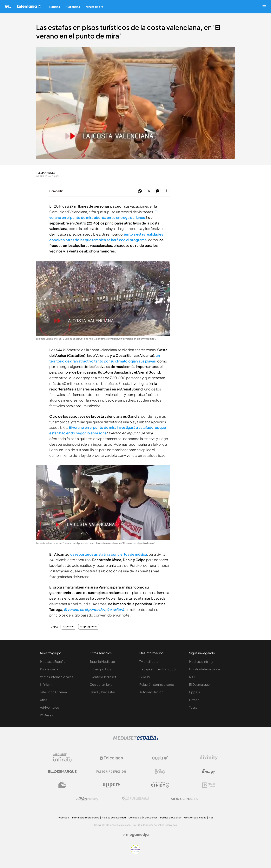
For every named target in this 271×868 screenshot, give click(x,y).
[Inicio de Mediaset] (8, 7)
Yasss (193, 707)
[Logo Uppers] (111, 785)
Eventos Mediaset (103, 677)
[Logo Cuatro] (160, 758)
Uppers (195, 692)
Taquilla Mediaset (102, 661)
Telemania (68, 627)
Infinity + (46, 684)
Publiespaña (49, 669)
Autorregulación (151, 692)
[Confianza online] (136, 853)
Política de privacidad (114, 818)
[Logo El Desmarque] (62, 772)
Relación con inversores (157, 684)
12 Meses (46, 715)
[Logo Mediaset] (135, 740)
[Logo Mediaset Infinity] (63, 758)
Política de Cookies (171, 818)
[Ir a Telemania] (29, 7)
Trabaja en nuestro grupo (158, 669)
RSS (211, 818)
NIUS (193, 677)
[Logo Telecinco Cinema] (160, 785)
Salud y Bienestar (102, 692)
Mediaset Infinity (201, 661)
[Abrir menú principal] (264, 7)
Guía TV (145, 677)
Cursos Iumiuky (101, 684)
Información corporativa (86, 818)
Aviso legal (64, 818)
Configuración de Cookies (143, 818)
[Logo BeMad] (63, 785)
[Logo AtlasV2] (87, 799)
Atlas (44, 700)
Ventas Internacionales (57, 677)
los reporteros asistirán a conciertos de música (108, 554)
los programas (89, 627)
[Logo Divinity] (209, 758)
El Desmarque (199, 684)
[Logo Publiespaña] (135, 799)
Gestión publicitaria (195, 818)
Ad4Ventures (49, 707)
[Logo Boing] (160, 771)
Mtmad (194, 700)
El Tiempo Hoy (100, 669)
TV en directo (149, 661)
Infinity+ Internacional (205, 669)
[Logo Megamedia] (137, 835)
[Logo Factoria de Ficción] (111, 771)
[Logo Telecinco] (111, 758)
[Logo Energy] (209, 771)
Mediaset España (53, 661)
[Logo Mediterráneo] (184, 799)
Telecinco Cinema (53, 692)
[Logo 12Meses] (209, 785)
